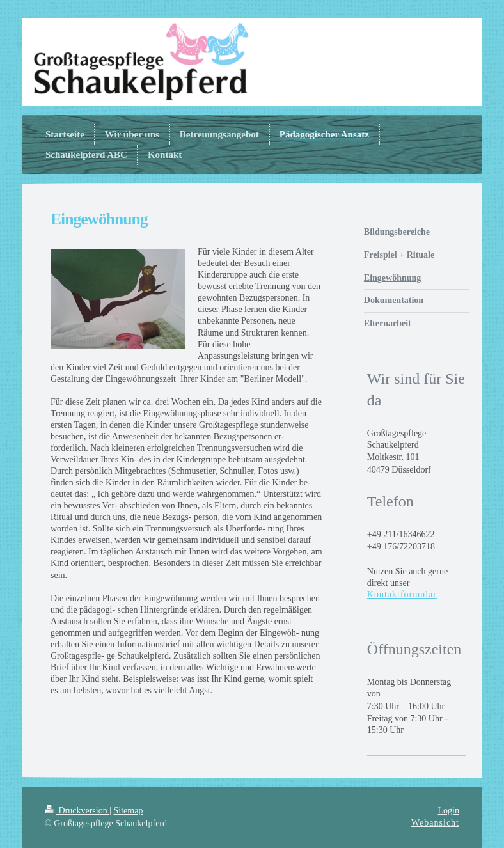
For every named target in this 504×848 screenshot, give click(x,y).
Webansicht (435, 823)
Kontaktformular (402, 594)
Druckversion (77, 811)
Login (449, 811)
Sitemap (129, 811)
